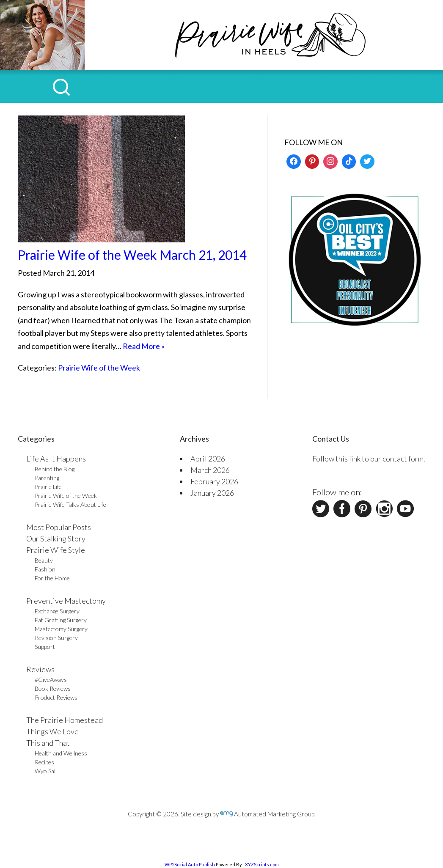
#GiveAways (51, 680)
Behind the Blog (55, 469)
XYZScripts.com (262, 864)
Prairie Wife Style (56, 550)
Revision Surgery (56, 638)
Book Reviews (53, 688)
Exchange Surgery (57, 611)
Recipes (44, 762)
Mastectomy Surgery (61, 629)
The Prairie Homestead (65, 720)
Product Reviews (56, 697)
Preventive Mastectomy (66, 601)
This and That (48, 743)
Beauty (44, 560)
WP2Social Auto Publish (190, 864)
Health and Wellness (61, 753)
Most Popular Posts (59, 527)
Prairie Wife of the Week (99, 368)
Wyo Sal (45, 771)
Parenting (47, 478)
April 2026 (208, 459)
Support (45, 647)
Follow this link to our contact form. (369, 459)
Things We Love (52, 731)
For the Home (52, 578)
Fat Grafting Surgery (61, 620)
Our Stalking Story (56, 538)
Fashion (45, 569)
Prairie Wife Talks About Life (70, 504)
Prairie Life (48, 487)
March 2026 (210, 470)
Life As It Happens (56, 459)
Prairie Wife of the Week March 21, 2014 (132, 255)
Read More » (144, 346)
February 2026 (214, 481)
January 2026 (212, 493)
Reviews (40, 669)
